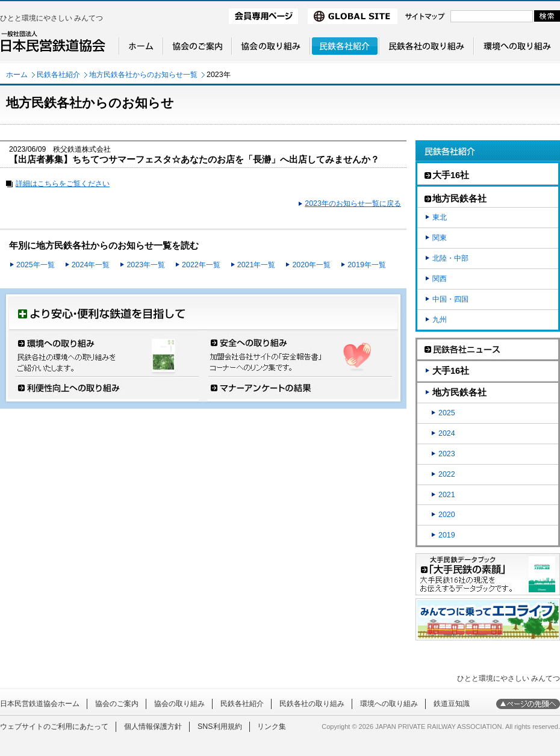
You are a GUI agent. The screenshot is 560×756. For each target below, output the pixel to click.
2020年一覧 (311, 265)
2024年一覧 (91, 265)
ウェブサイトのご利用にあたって (54, 727)
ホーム (17, 75)
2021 (447, 495)
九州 (440, 320)
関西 (440, 279)
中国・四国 (450, 299)
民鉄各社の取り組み (312, 704)
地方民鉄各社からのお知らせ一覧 (143, 75)
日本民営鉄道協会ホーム (40, 704)
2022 (447, 474)
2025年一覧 (36, 265)
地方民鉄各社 (459, 392)
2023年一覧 (146, 265)
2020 (447, 515)
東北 (440, 217)
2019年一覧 (367, 265)
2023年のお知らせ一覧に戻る (353, 203)
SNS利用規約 (220, 727)
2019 (447, 535)
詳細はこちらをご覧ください (63, 184)
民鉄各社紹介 (58, 75)
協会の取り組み (179, 704)
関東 (440, 238)
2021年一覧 (257, 265)
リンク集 (272, 727)
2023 (447, 454)
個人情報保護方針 (153, 727)
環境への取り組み (389, 704)
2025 (447, 413)
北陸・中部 (450, 258)
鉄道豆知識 (452, 704)
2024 (447, 433)
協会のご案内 (117, 704)
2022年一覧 (201, 265)
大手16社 (451, 371)
